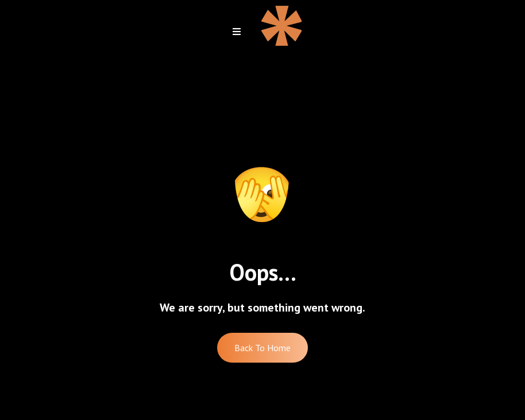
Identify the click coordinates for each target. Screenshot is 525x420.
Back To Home (262, 348)
